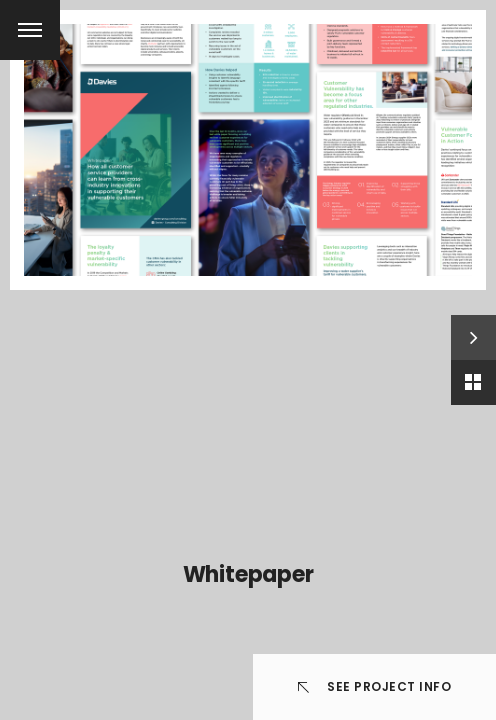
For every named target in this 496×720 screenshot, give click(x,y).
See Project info (375, 686)
